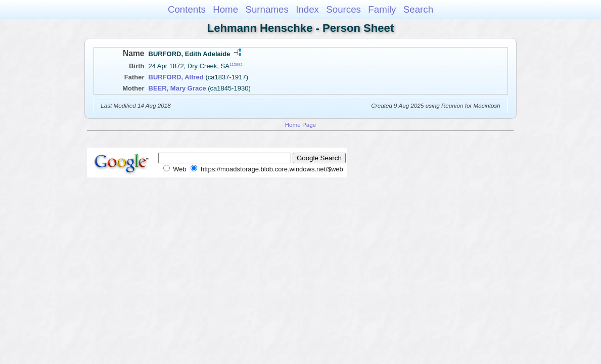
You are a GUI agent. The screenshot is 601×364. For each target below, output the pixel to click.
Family (382, 9)
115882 (236, 64)
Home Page (301, 125)
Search (418, 9)
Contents (187, 9)
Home (225, 9)
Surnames (267, 9)
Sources (343, 9)
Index (307, 9)
